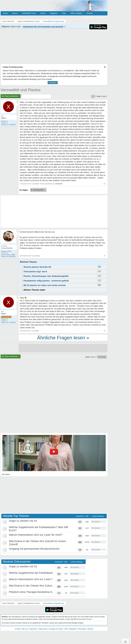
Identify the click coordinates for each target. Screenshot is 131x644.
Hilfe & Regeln (76, 13)
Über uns (25, 629)
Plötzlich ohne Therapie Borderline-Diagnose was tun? (41, 592)
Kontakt (18, 629)
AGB (66, 629)
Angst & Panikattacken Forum (29, 603)
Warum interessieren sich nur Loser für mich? (36, 535)
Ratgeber (54, 13)
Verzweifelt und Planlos (21, 90)
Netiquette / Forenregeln (77, 629)
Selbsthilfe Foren (29, 13)
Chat (64, 13)
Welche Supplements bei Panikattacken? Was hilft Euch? (43, 573)
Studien (90, 13)
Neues (15, 13)
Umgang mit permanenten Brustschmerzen (34, 549)
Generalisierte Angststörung (53, 603)
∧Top (125, 641)
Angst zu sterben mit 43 (23, 521)
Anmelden (101, 17)
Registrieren (88, 17)
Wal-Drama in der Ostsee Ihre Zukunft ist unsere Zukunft (42, 586)
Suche (43, 13)
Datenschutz (43, 629)
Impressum (33, 629)
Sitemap (90, 629)
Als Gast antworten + (11, 96)
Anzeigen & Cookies (56, 629)
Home (5, 13)
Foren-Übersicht (8, 603)
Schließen (53, 83)
